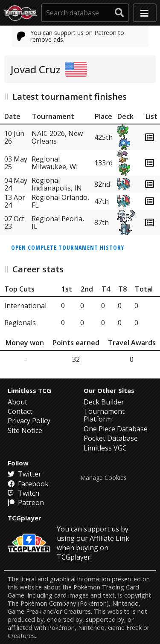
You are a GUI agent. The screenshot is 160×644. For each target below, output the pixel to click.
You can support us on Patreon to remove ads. (71, 36)
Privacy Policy (29, 421)
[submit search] (119, 13)
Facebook (28, 484)
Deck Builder (104, 402)
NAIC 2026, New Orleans (57, 137)
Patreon (26, 502)
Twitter (25, 474)
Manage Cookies (103, 478)
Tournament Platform (104, 415)
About (17, 402)
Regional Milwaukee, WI (55, 163)
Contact (20, 411)
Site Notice (25, 430)
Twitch (23, 493)
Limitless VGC (105, 448)
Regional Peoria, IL (58, 222)
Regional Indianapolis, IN (57, 184)
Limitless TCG (29, 390)
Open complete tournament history (68, 247)
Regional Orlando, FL (60, 201)
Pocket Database (111, 438)
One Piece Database (116, 429)
